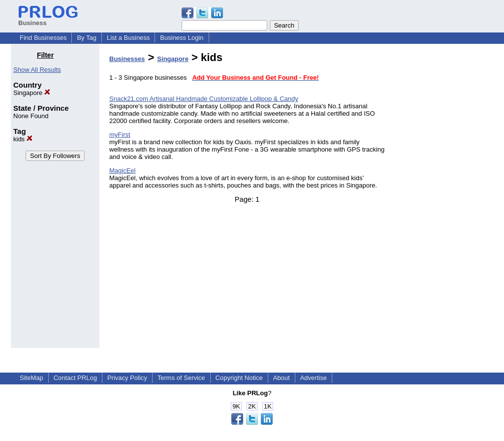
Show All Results (37, 70)
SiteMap (31, 378)
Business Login (182, 38)
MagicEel (122, 171)
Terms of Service (181, 378)
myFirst (120, 135)
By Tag (87, 38)
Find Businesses (43, 38)
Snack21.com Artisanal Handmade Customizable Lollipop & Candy (204, 99)
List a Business (128, 38)
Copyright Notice (239, 378)
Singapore (32, 93)
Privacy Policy (127, 378)
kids (23, 139)
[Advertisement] (443, 199)
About (282, 378)
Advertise (314, 378)
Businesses (127, 59)
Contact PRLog (75, 378)
